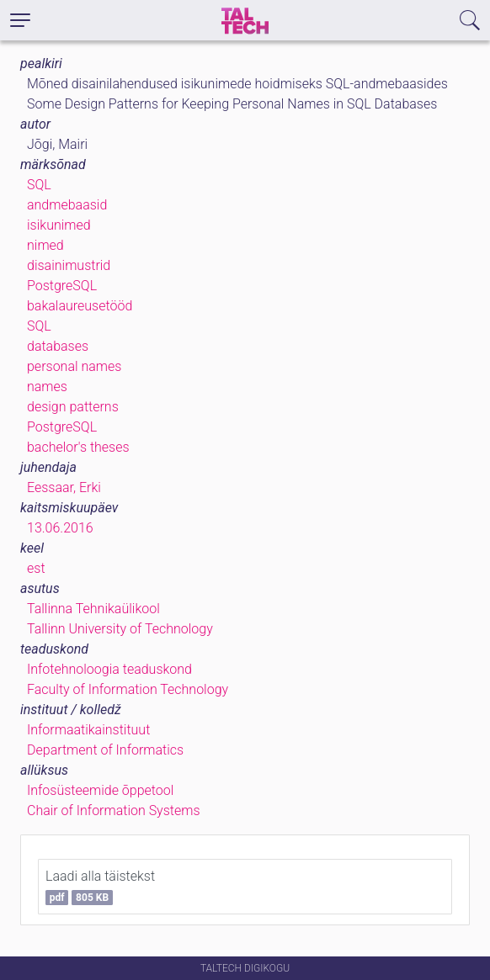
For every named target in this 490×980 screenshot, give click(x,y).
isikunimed (59, 225)
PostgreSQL (62, 286)
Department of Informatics (105, 750)
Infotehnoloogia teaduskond (109, 669)
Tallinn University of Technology (120, 629)
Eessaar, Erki (64, 487)
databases (58, 346)
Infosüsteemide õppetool (100, 790)
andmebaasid (67, 205)
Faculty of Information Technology (128, 689)
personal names (74, 366)
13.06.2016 (60, 528)
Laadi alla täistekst (100, 887)
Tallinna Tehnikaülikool (93, 609)
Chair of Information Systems (114, 810)
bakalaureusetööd (80, 306)
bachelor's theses (78, 447)
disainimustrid (69, 265)
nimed (45, 245)
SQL (39, 185)
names (47, 387)
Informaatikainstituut (88, 730)
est (36, 568)
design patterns (73, 407)
